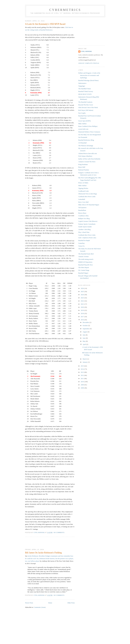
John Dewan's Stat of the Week (88, 107)
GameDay (82, 243)
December (86, 322)
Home (50, 603)
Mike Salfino (82, 124)
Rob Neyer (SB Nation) (86, 110)
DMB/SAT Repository (85, 262)
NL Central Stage (84, 270)
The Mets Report (84, 267)
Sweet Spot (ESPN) (85, 121)
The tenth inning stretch (86, 259)
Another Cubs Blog (84, 229)
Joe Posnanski (83, 137)
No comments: (59, 533)
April (84, 344)
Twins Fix (82, 246)
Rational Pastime (84, 170)
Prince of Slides (83, 183)
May (84, 341)
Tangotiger (82, 86)
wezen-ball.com (83, 129)
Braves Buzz (82, 213)
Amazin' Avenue (84, 256)
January (85, 362)
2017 (83, 317)
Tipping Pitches (83, 188)
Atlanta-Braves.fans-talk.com (88, 153)
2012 (83, 375)
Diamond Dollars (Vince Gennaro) (89, 132)
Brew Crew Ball (83, 202)
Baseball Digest (83, 273)
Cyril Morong (86, 51)
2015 (83, 366)
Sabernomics (82, 83)
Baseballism (82, 210)
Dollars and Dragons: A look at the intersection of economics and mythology (89, 75)
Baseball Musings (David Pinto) (88, 80)
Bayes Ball (82, 167)
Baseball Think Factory (86, 91)
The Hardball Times (85, 89)
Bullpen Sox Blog (84, 218)
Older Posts (71, 603)
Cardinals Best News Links (87, 197)
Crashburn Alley (84, 216)
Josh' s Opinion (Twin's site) (87, 238)
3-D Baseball (82, 143)
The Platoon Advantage (86, 146)
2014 (83, 369)
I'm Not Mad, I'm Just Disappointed (90, 135)
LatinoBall (82, 199)
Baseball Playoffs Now (86, 265)
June (84, 338)
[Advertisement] (39, 543)
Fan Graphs (82, 113)
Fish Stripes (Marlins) (85, 156)
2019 (83, 310)
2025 (83, 291)
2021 (83, 304)
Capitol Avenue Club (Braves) (88, 221)
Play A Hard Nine (84, 232)
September (86, 329)
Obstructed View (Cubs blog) (88, 194)
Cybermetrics (65, 10)
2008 (83, 388)
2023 (83, 298)
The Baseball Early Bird (86, 254)
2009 (83, 385)
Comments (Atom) (40, 607)
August (85, 332)
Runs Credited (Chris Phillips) (88, 126)
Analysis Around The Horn (87, 162)
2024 (83, 295)
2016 (83, 320)
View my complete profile (89, 63)
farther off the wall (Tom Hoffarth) (89, 159)
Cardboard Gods (84, 191)
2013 (83, 372)
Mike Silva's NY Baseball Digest (89, 205)
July (84, 335)
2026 (83, 288)
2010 (83, 382)
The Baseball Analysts (85, 102)
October (85, 325)
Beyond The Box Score (86, 105)
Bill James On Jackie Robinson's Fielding (43, 553)
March (85, 359)
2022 (83, 301)
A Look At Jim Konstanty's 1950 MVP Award (45, 24)
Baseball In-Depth (84, 240)
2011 (83, 378)
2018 (83, 313)
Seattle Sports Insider (85, 227)
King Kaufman (83, 164)
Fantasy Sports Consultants (87, 224)
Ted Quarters (82, 207)
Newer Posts (29, 603)
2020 (83, 307)
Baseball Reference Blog (86, 140)
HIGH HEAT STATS (85, 94)
